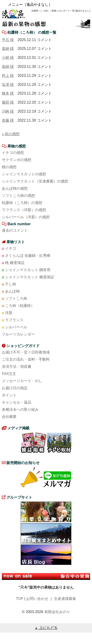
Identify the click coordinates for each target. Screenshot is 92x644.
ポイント (9, 395)
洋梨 (9, 313)
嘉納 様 (8, 49)
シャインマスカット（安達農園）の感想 (35, 181)
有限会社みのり (57, 612)
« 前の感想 (11, 134)
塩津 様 (8, 85)
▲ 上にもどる (46, 628)
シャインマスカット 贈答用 (28, 270)
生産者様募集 (65, 599)
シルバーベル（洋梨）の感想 (26, 217)
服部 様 (8, 102)
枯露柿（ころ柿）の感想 (22, 203)
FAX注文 (9, 374)
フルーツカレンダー (18, 334)
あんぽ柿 (12, 291)
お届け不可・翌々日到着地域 (26, 352)
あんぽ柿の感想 (15, 188)
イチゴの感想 (13, 153)
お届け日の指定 (15, 388)
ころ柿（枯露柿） (20, 306)
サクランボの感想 (17, 160)
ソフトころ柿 (16, 298)
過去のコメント (15, 230)
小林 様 (8, 58)
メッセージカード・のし (22, 381)
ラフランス (14, 320)
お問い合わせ (37, 599)
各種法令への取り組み (20, 409)
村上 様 (8, 76)
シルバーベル (16, 327)
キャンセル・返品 (17, 402)
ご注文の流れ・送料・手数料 (26, 359)
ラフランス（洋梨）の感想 (24, 210)
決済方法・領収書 (17, 367)
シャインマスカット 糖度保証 (29, 277)
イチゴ (11, 248)
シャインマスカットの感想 (24, 174)
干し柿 (11, 284)
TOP (20, 599)
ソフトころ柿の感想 (18, 196)
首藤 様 (8, 120)
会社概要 (9, 417)
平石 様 (8, 40)
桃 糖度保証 (15, 263)
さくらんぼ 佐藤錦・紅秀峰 (28, 256)
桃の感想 (9, 167)
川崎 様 (8, 111)
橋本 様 (8, 93)
